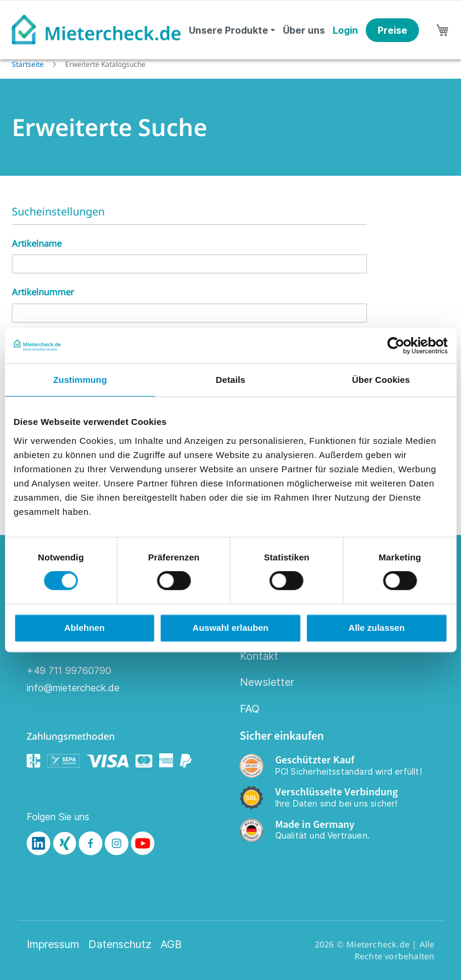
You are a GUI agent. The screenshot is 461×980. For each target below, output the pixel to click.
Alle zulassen (377, 628)
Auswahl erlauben (230, 628)
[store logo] (96, 30)
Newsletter (267, 682)
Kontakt (259, 656)
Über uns (304, 30)
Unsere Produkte (228, 30)
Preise (392, 30)
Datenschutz (120, 944)
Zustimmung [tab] (80, 380)
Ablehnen (85, 628)
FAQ (250, 709)
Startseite (29, 64)
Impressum (53, 944)
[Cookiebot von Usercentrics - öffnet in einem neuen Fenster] (396, 346)
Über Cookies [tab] (381, 380)
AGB (171, 944)
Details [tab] (231, 380)
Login (345, 30)
